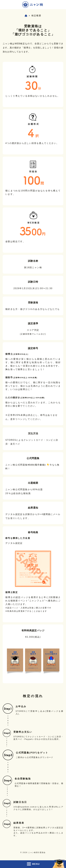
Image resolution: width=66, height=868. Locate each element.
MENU (33, 864)
